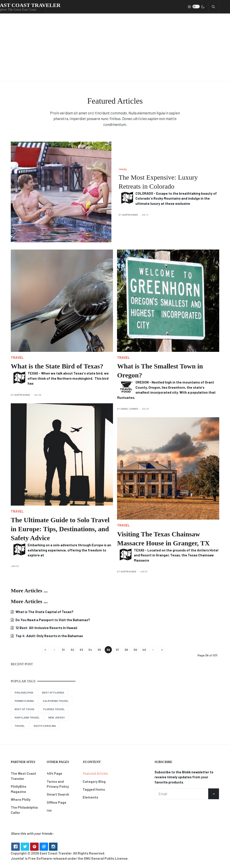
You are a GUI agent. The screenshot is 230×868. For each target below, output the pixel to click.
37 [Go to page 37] (117, 650)
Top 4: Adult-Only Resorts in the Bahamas (49, 636)
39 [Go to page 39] (135, 650)
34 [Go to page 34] (90, 650)
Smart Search (58, 794)
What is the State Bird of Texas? (57, 366)
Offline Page (56, 802)
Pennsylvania (24, 701)
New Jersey (57, 717)
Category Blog (94, 781)
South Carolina (45, 726)
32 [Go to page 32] (72, 650)
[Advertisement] (115, 47)
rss (49, 810)
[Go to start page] (45, 650)
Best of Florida (53, 692)
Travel (123, 169)
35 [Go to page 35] (99, 650)
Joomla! (18, 860)
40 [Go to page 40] (144, 650)
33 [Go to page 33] (81, 650)
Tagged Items (94, 789)
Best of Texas (24, 709)
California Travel (56, 701)
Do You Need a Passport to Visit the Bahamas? (52, 620)
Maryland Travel (27, 717)
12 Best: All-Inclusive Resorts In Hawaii (46, 628)
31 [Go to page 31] (63, 650)
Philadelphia (24, 692)
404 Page (54, 773)
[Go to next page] (153, 650)
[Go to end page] (162, 650)
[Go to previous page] (54, 650)
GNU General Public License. (106, 860)
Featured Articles (95, 773)
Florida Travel (54, 709)
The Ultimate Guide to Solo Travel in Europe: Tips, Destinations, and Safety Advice (60, 529)
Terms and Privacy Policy (58, 784)
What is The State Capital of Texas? (44, 612)
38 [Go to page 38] (126, 650)
